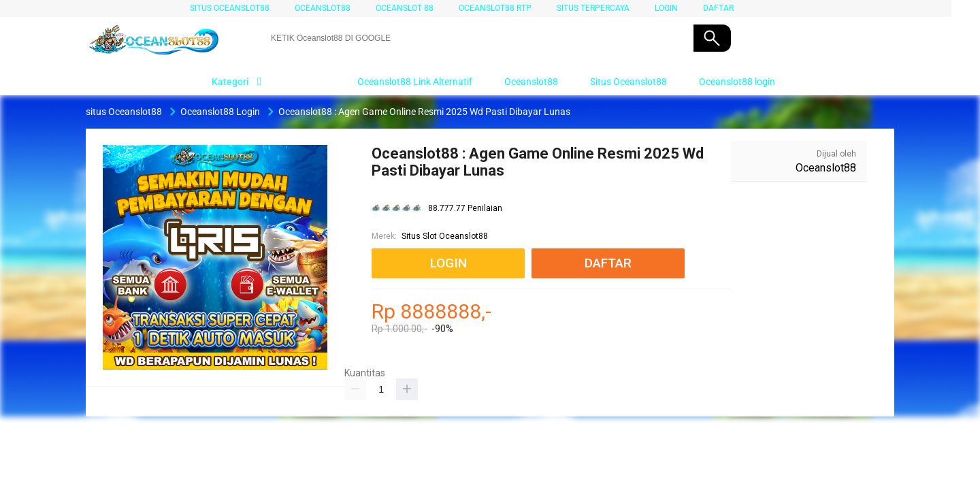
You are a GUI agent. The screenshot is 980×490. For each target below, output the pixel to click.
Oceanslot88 (323, 8)
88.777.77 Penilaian (465, 209)
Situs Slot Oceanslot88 (445, 236)
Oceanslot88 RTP (495, 8)
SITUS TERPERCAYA (593, 8)
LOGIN (666, 8)
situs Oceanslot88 (230, 8)
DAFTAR (718, 8)
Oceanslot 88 (405, 8)
